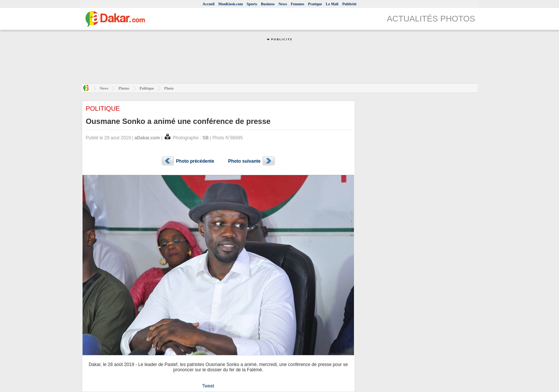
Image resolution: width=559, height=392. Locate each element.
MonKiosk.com (230, 4)
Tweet (208, 386)
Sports (252, 4)
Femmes (298, 4)
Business (268, 4)
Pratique (315, 4)
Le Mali (332, 4)
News (283, 4)
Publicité (349, 4)
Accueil (208, 4)
